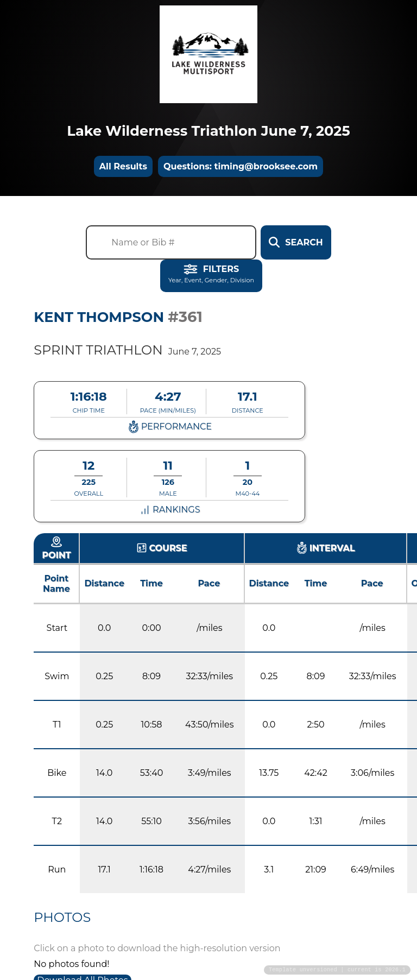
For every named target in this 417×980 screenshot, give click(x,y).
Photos (62, 917)
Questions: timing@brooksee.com (241, 166)
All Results (123, 166)
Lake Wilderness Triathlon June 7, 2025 (208, 131)
